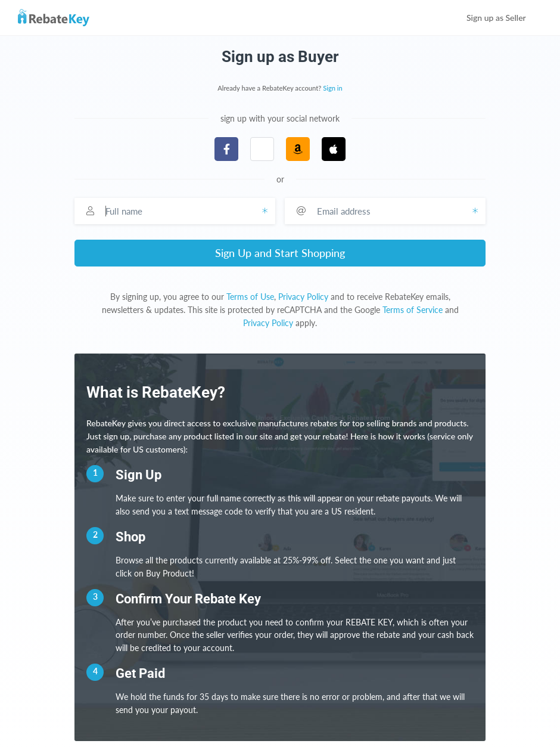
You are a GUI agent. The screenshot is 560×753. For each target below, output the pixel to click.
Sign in (333, 88)
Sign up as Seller (504, 18)
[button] (262, 149)
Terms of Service (413, 310)
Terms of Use (250, 297)
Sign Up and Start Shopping (280, 253)
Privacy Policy (303, 297)
